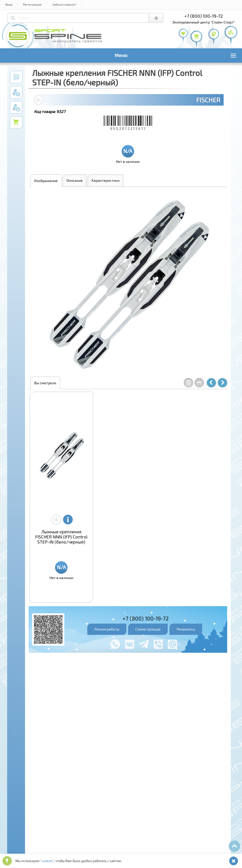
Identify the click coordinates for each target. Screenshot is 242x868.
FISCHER (208, 100)
